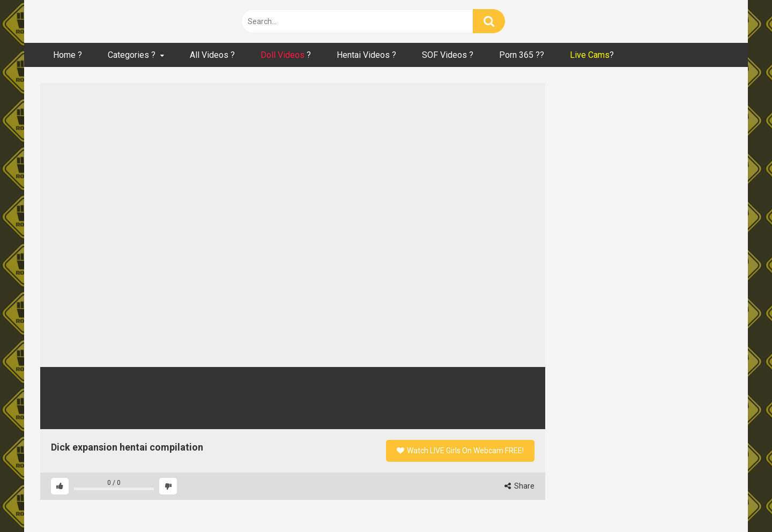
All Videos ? (212, 55)
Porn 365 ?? (522, 55)
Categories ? (132, 55)
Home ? (68, 55)
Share (519, 486)
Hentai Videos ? (366, 55)
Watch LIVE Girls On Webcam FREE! (460, 451)
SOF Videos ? (448, 55)
